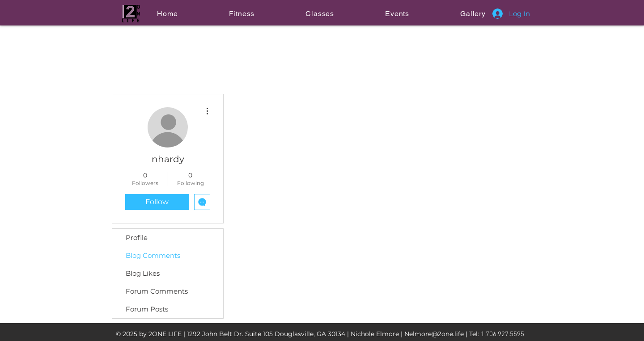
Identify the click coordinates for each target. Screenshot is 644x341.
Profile (137, 238)
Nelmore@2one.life (434, 334)
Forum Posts (147, 309)
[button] (241, 14)
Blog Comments (153, 255)
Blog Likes (143, 273)
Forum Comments (157, 291)
